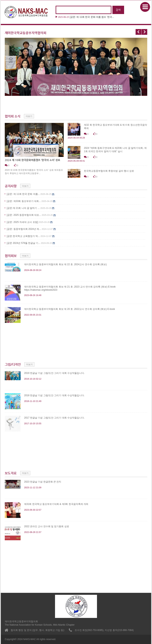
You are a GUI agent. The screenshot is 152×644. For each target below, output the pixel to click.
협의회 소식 (13, 116)
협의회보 (11, 256)
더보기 (29, 116)
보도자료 (11, 473)
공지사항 (11, 186)
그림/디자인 (13, 364)
